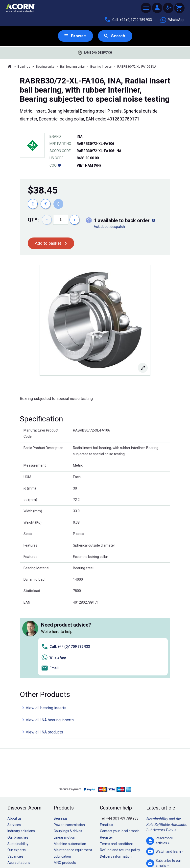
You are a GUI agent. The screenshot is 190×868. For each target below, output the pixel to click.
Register (107, 768)
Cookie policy (100, 849)
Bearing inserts (101, 67)
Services (14, 755)
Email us (107, 755)
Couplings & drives (68, 762)
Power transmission (69, 755)
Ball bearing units (72, 67)
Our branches (18, 768)
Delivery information (116, 787)
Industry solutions (21, 762)
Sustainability (18, 774)
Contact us (150, 854)
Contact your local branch (120, 762)
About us (14, 749)
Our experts (17, 781)
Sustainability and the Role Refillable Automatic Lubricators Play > (167, 755)
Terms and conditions (117, 774)
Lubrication (62, 787)
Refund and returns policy (120, 781)
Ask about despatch (109, 227)
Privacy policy (79, 849)
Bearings (24, 67)
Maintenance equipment (73, 781)
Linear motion (64, 768)
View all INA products (44, 663)
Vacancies (15, 787)
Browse (78, 36)
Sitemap (62, 849)
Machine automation (70, 774)
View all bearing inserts (46, 639)
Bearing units (45, 67)
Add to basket (48, 244)
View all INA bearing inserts (50, 651)
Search (118, 36)
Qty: (33, 220)
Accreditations (19, 793)
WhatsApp (172, 20)
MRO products (65, 793)
